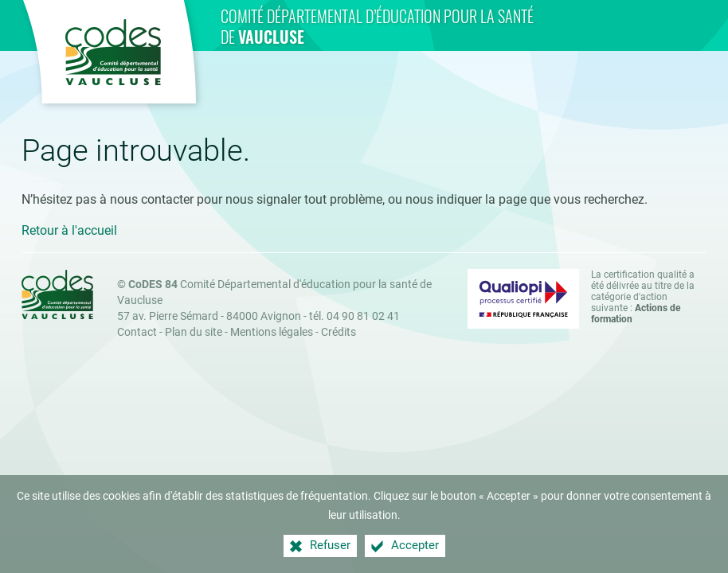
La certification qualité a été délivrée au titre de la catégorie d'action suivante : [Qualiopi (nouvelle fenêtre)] (643, 297)
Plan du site (194, 332)
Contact (137, 332)
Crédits (339, 332)
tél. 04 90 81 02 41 (354, 316)
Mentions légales (272, 332)
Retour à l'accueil (69, 230)
